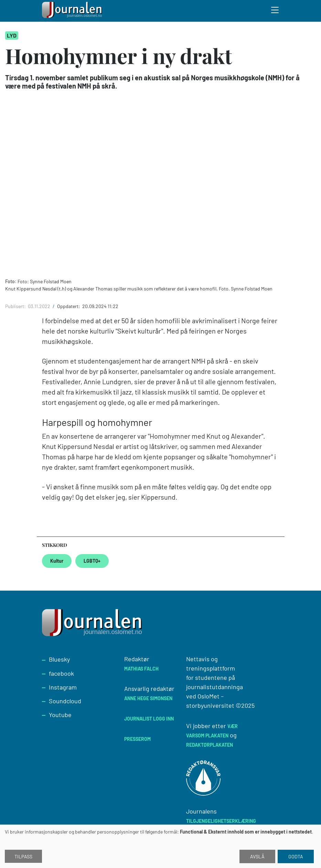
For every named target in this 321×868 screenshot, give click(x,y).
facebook (61, 673)
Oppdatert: (69, 306)
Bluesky (59, 659)
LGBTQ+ (92, 561)
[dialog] (160, 846)
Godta (296, 856)
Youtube (60, 715)
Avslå (257, 856)
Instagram (63, 687)
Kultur (57, 561)
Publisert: (16, 306)
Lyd (12, 35)
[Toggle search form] (275, 11)
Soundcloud (65, 701)
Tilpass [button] (23, 856)
